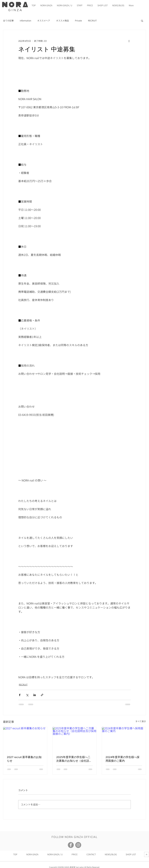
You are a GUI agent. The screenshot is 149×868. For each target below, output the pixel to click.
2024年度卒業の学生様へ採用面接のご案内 (122, 759)
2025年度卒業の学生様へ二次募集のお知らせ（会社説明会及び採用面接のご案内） (74, 759)
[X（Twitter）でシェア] (27, 695)
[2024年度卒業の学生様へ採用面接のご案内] (124, 739)
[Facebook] (71, 845)
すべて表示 (141, 721)
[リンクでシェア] (42, 695)
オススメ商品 (62, 21)
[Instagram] (78, 845)
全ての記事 (8, 21)
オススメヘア (44, 21)
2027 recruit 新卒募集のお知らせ (24, 759)
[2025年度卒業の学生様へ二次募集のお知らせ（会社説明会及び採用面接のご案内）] (75, 739)
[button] (142, 21)
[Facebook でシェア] (20, 695)
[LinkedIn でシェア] (35, 695)
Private (78, 21)
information (25, 21)
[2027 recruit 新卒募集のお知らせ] (25, 739)
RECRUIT (92, 21)
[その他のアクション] (129, 41)
